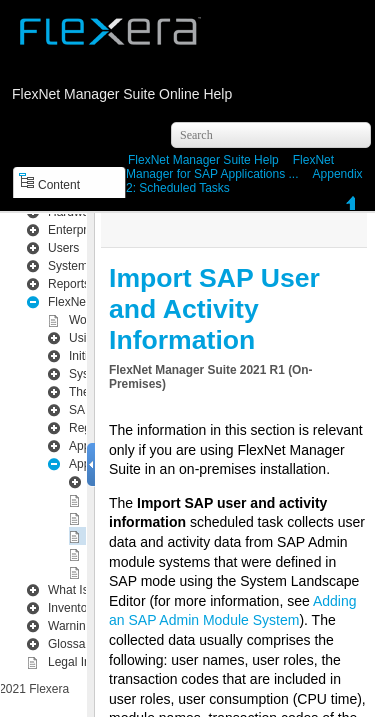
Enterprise (75, 216)
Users (63, 234)
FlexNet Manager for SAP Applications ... (230, 167)
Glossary (71, 630)
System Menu (84, 252)
